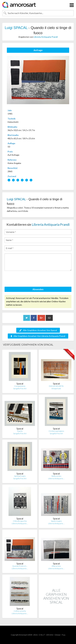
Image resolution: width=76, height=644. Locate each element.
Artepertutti (56, 388)
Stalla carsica (56, 476)
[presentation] (28, 279)
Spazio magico (56, 521)
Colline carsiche (20, 611)
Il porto (20, 431)
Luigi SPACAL (16, 28)
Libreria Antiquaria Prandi (46, 37)
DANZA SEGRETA (56, 386)
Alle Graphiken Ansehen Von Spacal (38, 330)
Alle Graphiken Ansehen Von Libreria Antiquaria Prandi (38, 336)
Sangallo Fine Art (20, 388)
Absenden (38, 289)
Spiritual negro (20, 476)
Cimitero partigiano (56, 431)
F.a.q (64, 635)
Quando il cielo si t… (20, 566)
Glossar (58, 635)
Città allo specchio (20, 521)
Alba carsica (56, 566)
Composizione (20, 386)
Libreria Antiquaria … (56, 478)
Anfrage (38, 50)
